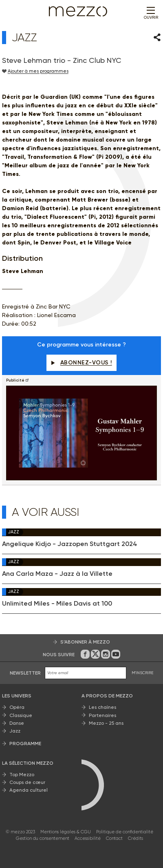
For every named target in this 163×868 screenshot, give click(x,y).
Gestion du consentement (43, 838)
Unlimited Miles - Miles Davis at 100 (57, 604)
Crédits (135, 838)
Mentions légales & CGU (66, 832)
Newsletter (25, 673)
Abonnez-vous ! (81, 363)
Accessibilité (88, 838)
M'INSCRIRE (143, 673)
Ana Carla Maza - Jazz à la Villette (57, 574)
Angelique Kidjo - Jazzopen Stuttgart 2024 (70, 544)
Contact (114, 838)
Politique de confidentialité (125, 832)
